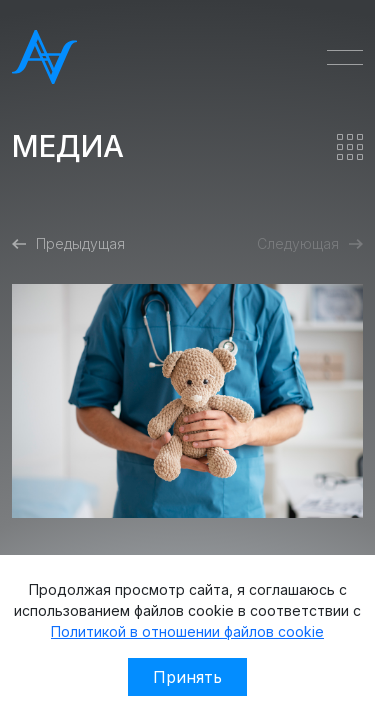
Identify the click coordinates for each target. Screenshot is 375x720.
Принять (187, 677)
